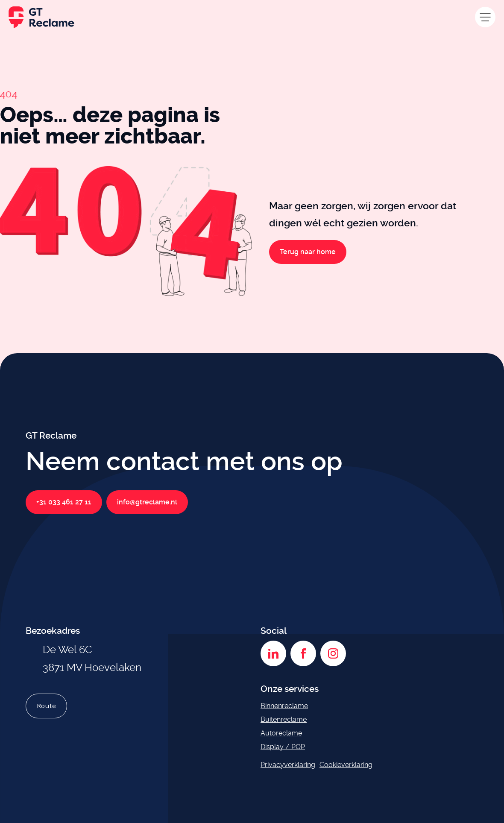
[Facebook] (303, 653)
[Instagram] (333, 653)
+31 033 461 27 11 (64, 502)
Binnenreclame (284, 706)
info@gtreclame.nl (147, 502)
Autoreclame (281, 733)
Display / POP (283, 747)
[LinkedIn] (273, 653)
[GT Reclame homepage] (41, 17)
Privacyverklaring (288, 765)
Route (46, 706)
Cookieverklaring (346, 765)
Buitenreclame (284, 719)
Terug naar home (308, 252)
